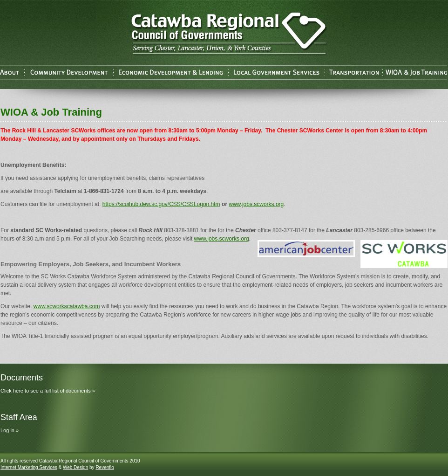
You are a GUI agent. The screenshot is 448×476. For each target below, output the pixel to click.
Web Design (75, 467)
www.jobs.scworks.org (256, 204)
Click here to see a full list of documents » (48, 391)
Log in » (10, 430)
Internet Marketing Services (29, 467)
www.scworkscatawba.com (67, 306)
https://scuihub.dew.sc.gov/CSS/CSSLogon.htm (161, 204)
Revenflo (105, 467)
